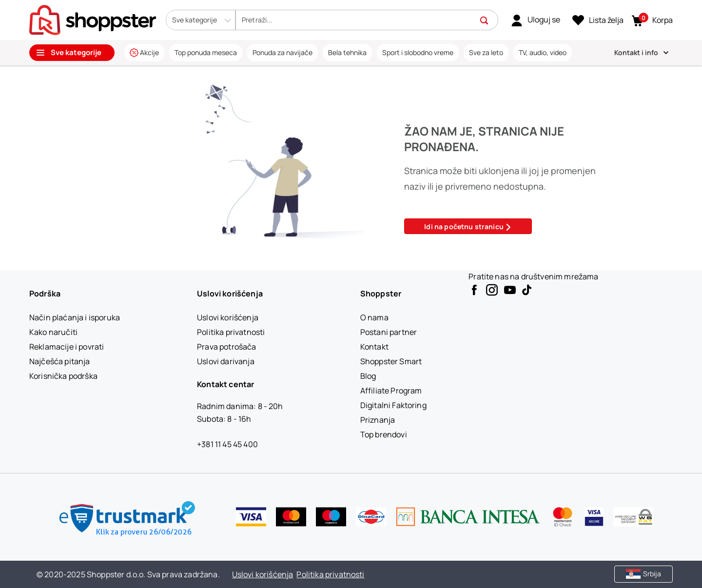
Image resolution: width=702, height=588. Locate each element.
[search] (361, 20)
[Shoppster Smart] (391, 361)
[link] (536, 20)
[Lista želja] (598, 20)
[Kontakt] (374, 347)
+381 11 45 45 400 (227, 444)
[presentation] (351, 33)
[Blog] (368, 376)
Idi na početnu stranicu (468, 226)
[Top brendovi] (384, 434)
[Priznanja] (378, 420)
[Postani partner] (389, 332)
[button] (201, 20)
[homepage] (93, 19)
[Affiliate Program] (391, 391)
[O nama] (374, 317)
